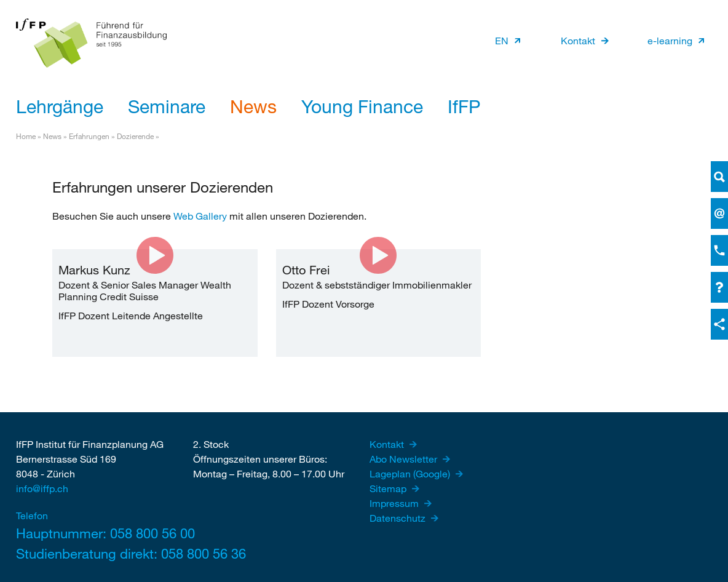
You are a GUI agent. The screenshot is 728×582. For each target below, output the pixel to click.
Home (26, 136)
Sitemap (389, 488)
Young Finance (362, 106)
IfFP (464, 106)
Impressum (395, 503)
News (253, 106)
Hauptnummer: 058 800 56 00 (95, 533)
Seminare (167, 106)
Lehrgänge (60, 106)
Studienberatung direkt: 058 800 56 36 (95, 553)
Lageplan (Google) (411, 473)
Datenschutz (399, 518)
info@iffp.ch (42, 488)
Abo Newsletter (405, 459)
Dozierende (135, 136)
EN (502, 40)
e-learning (670, 40)
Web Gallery (200, 216)
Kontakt (578, 40)
